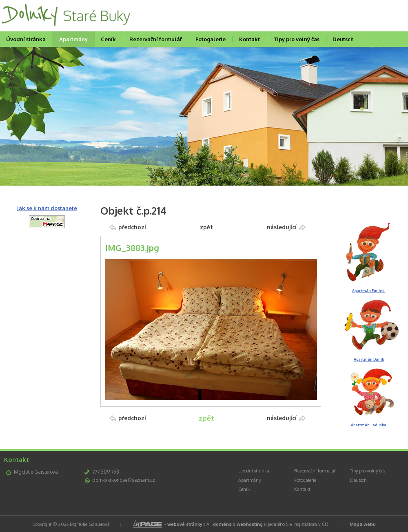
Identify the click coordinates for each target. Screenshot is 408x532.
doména (222, 524)
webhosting (250, 524)
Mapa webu (363, 524)
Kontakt (249, 39)
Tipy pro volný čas (296, 39)
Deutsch (343, 39)
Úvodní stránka (254, 471)
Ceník (108, 39)
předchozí (132, 227)
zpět (206, 227)
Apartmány (73, 39)
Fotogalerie (211, 39)
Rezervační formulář (156, 39)
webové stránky (185, 524)
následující (282, 227)
